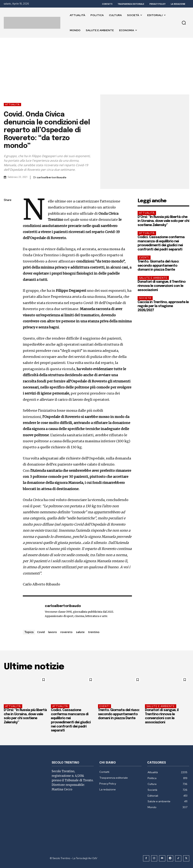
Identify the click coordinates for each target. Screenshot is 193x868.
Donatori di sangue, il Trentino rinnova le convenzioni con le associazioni (162, 286)
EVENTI (144, 258)
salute (80, 632)
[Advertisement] (96, 66)
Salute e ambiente (153, 278)
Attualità (12, 105)
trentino (94, 632)
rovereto (66, 632)
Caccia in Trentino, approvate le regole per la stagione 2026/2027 (163, 306)
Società (145, 298)
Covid (41, 632)
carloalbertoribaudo (52, 177)
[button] (184, 23)
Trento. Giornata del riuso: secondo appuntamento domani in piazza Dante (158, 266)
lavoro (52, 632)
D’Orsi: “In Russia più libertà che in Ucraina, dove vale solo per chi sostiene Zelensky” (163, 221)
